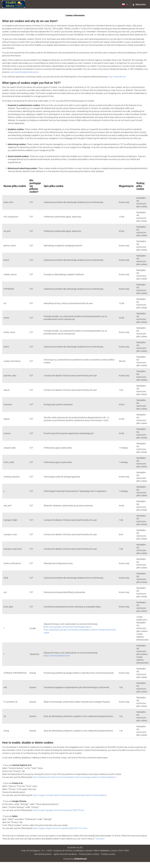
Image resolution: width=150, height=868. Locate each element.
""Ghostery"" (100, 839)
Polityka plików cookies (89, 854)
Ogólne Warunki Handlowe (65, 854)
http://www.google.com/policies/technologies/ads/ (67, 627)
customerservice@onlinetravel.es (24, 72)
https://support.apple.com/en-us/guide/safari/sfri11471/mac (60, 828)
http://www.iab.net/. (117, 77)
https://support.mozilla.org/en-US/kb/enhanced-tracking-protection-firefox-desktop (70, 795)
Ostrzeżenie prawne (43, 854)
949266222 (105, 851)
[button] (125, 4)
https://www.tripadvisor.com (57, 656)
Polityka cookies (108, 854)
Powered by (75, 859)
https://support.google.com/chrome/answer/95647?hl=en (58, 810)
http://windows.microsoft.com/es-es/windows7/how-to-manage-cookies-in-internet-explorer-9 (74, 777)
